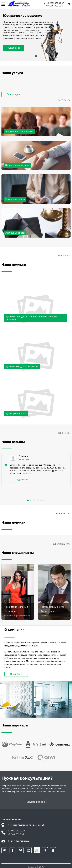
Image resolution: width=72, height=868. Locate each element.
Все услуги (13, 94)
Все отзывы (64, 433)
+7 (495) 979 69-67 (55, 3)
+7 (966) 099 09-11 (55, 6)
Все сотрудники (62, 544)
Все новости (63, 514)
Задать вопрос (36, 802)
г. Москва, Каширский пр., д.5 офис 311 (26, 825)
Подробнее (14, 48)
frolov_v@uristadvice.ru (19, 841)
